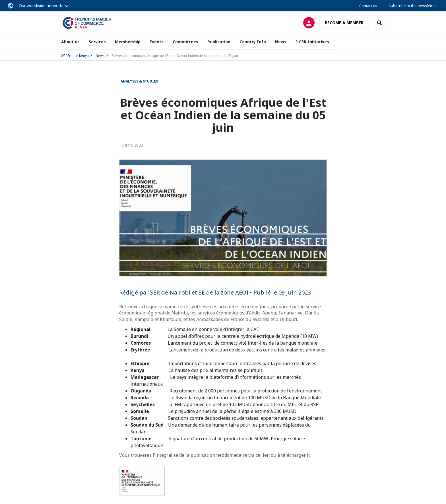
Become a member (344, 23)
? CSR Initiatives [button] (312, 42)
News (281, 42)
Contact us (368, 6)
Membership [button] (128, 42)
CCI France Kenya (75, 56)
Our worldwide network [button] (40, 6)
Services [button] (97, 42)
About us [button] (70, 42)
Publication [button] (219, 42)
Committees (185, 42)
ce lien (263, 455)
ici (309, 455)
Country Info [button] (253, 42)
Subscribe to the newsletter (412, 6)
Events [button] (157, 42)
